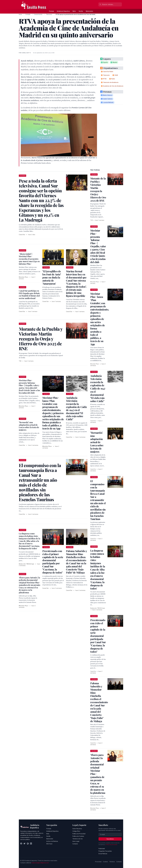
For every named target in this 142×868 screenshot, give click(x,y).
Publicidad (102, 849)
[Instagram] (28, 844)
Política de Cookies (78, 836)
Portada (51, 11)
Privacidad (98, 862)
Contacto (75, 844)
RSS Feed (49, 844)
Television (49, 14)
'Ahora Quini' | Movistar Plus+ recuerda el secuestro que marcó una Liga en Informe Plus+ (29, 259)
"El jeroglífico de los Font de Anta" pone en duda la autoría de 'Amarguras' (52, 277)
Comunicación (38, 14)
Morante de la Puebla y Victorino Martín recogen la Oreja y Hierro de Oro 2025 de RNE (98, 189)
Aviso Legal (76, 841)
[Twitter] (24, 844)
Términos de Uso (78, 839)
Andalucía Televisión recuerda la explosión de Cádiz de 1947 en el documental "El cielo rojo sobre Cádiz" (76, 408)
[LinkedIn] (31, 844)
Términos (112, 862)
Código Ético (76, 831)
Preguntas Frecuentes (105, 851)
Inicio (20, 14)
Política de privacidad (111, 845)
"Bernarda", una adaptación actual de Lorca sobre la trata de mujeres (29, 426)
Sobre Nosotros (77, 829)
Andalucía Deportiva (63, 11)
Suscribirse (110, 839)
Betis (74, 11)
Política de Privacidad (79, 834)
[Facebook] (21, 844)
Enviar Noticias (103, 854)
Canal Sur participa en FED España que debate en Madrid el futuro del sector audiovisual (29, 294)
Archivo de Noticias (52, 841)
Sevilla (81, 11)
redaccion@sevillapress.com (40, 863)
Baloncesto (89, 11)
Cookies (105, 862)
